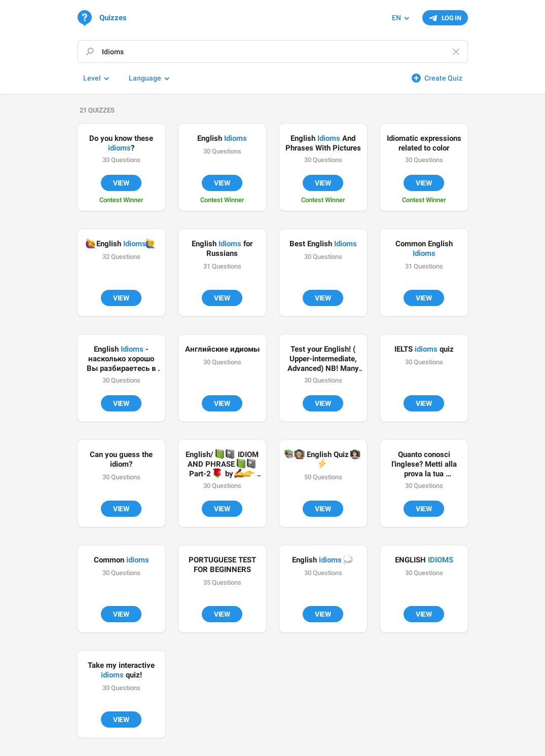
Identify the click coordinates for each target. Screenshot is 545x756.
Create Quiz (443, 78)
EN (396, 18)
